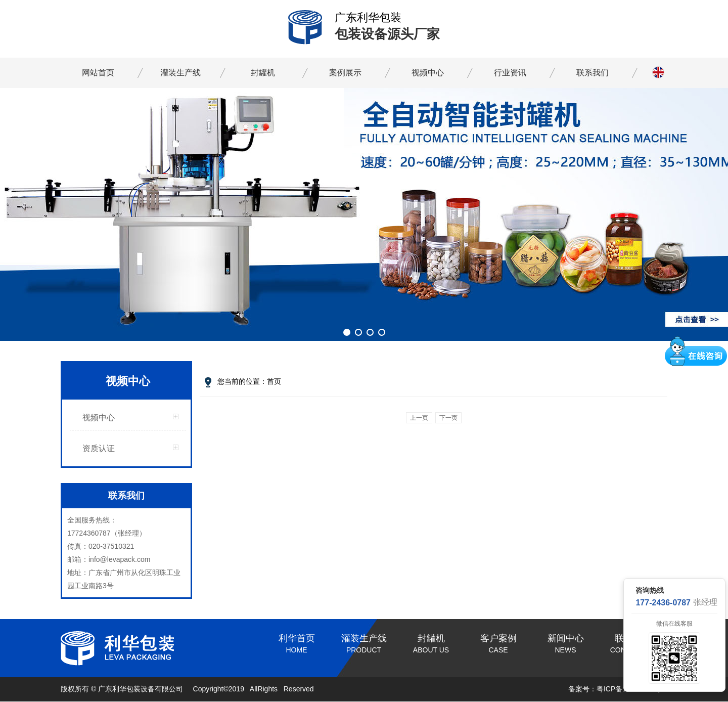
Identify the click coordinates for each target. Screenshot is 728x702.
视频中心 (428, 73)
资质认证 (99, 448)
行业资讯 (510, 73)
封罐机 (263, 73)
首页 (274, 381)
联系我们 (593, 73)
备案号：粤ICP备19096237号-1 (618, 689)
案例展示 (345, 73)
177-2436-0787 (663, 603)
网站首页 (98, 73)
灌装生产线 (180, 73)
